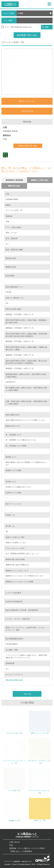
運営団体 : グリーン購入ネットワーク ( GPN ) (27, 848)
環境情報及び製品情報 (14, 180)
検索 (45, 27)
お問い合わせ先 (27, 111)
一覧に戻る (27, 694)
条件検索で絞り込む (27, 35)
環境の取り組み (14, 186)
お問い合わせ (15, 842)
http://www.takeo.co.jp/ (14, 680)
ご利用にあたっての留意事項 (21, 851)
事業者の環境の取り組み (28, 146)
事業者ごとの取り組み (40, 180)
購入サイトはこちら (27, 101)
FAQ (11, 845)
